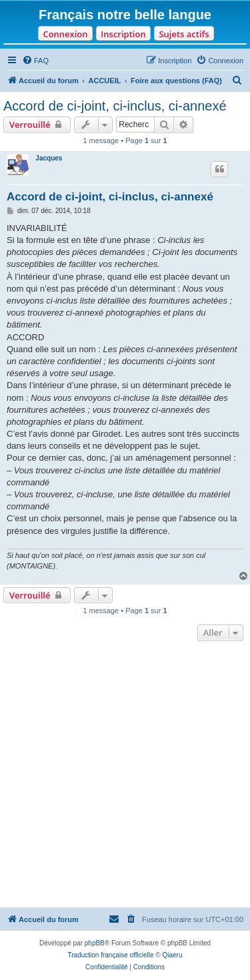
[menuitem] (35, 61)
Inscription (123, 34)
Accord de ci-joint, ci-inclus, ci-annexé (115, 106)
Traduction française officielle (111, 955)
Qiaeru (172, 955)
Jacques (49, 158)
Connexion (65, 34)
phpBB (95, 943)
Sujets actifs (184, 34)
